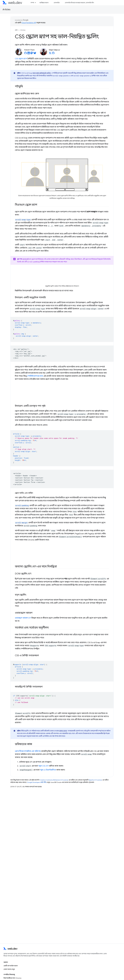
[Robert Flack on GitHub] (25, 54)
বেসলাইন (57, 3)
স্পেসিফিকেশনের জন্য (35, 376)
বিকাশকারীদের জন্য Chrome (12, 978)
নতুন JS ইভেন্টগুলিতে (48, 770)
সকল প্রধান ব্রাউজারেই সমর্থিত (42, 73)
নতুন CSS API (44, 766)
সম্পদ (32, 3)
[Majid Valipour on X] (50, 54)
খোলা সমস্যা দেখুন (9, 969)
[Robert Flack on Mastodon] (32, 54)
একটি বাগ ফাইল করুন (11, 966)
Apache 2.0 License (95, 780)
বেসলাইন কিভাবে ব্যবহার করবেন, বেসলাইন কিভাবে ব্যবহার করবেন (85, 3)
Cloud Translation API (29, 23)
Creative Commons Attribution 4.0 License (54, 780)
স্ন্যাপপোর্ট (26, 259)
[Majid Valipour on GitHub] (53, 54)
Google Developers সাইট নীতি (37, 782)
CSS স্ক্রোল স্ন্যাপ (21, 59)
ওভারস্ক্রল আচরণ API (23, 618)
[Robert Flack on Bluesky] (35, 54)
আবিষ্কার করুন (44, 3)
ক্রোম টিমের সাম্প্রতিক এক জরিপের (28, 751)
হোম (16, 30)
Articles (7, 10)
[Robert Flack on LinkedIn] (29, 54)
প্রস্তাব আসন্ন (63, 731)
